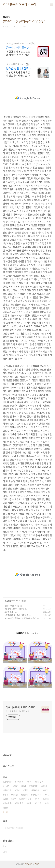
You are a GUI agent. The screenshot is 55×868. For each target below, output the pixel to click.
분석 (46, 790)
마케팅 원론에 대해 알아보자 (18, 711)
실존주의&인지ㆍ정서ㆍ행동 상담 (16, 615)
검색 (49, 828)
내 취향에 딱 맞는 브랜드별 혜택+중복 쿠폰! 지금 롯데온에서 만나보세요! (18, 53)
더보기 (5, 812)
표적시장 (34, 786)
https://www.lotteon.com (18, 43)
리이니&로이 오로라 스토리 (19, 4)
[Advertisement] (28, 98)
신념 (18, 790)
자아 (6, 795)
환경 (6, 807)
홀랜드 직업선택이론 (12, 606)
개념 (48, 803)
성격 (30, 782)
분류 (38, 799)
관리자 (37, 864)
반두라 (45, 786)
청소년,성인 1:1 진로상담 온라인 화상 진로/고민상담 (18, 68)
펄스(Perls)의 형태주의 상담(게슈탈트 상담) (20, 618)
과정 (6, 799)
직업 (26, 790)
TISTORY (28, 864)
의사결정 (20, 803)
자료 (16, 786)
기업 (24, 786)
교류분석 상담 (9, 612)
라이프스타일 (26, 799)
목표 (48, 795)
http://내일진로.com (15, 64)
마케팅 (39, 803)
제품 (30, 803)
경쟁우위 (40, 782)
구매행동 (20, 782)
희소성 (15, 795)
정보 (14, 799)
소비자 (7, 786)
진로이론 (8, 790)
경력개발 (8, 782)
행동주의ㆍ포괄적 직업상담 (14, 609)
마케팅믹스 (37, 795)
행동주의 (36, 790)
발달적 (25, 795)
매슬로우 (8, 803)
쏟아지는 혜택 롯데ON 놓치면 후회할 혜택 (18, 48)
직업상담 (8, 601)
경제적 (47, 799)
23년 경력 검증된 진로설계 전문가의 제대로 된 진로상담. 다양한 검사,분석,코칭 (18, 74)
